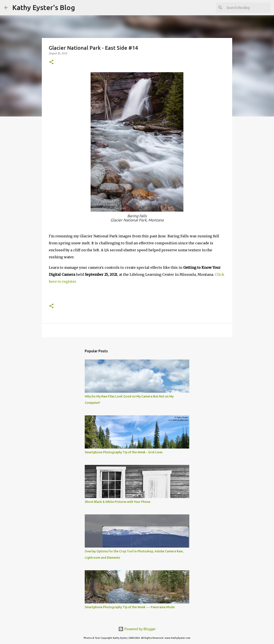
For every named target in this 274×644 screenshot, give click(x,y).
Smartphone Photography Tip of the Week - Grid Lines (124, 452)
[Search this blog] (248, 8)
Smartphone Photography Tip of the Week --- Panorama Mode (130, 607)
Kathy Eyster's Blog (44, 7)
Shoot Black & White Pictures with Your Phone (118, 502)
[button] (51, 62)
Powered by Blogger (137, 629)
